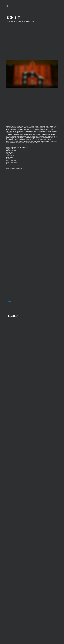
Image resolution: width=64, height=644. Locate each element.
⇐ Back (9, 302)
